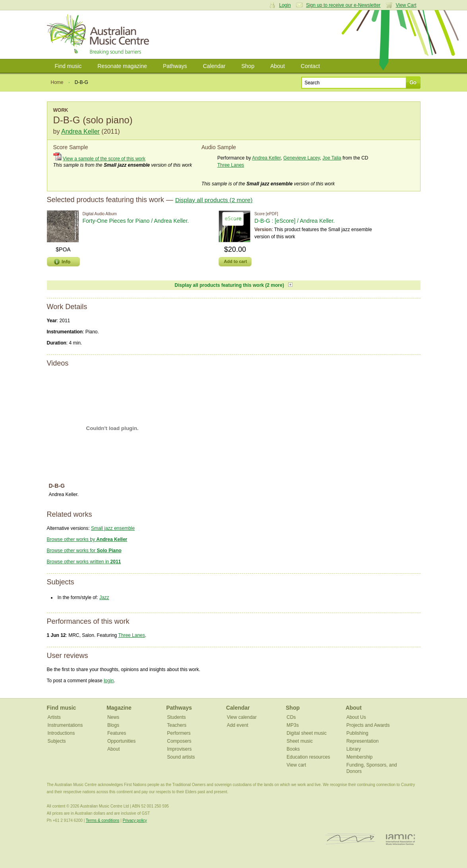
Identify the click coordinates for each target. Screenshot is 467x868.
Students (176, 717)
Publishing (357, 733)
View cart (296, 765)
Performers (179, 733)
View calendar (242, 717)
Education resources (308, 757)
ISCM (350, 839)
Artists (54, 717)
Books (293, 749)
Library (354, 749)
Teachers (177, 725)
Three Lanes (231, 165)
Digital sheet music (307, 733)
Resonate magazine (122, 66)
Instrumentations (65, 725)
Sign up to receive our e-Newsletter (343, 5)
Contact (310, 66)
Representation (362, 741)
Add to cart (235, 261)
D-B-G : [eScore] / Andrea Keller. (295, 221)
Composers (179, 741)
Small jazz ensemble (113, 528)
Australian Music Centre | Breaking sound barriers (100, 35)
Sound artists (181, 757)
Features (117, 733)
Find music (68, 66)
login (109, 681)
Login (285, 5)
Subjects (57, 741)
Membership (359, 757)
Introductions (61, 733)
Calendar (214, 66)
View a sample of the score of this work (104, 159)
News (113, 717)
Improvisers (179, 749)
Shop (248, 66)
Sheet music (300, 741)
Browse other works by (87, 539)
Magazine (119, 708)
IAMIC (400, 839)
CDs (291, 717)
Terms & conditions (103, 820)
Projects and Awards (368, 725)
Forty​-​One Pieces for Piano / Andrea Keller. (136, 221)
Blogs (113, 725)
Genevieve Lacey (302, 158)
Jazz (104, 597)
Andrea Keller (80, 131)
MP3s (293, 725)
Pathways (175, 66)
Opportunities (121, 741)
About (278, 66)
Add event (238, 725)
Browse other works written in (84, 562)
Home (57, 82)
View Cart (406, 5)
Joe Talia (332, 158)
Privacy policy (135, 820)
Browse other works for (84, 551)
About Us (356, 717)
